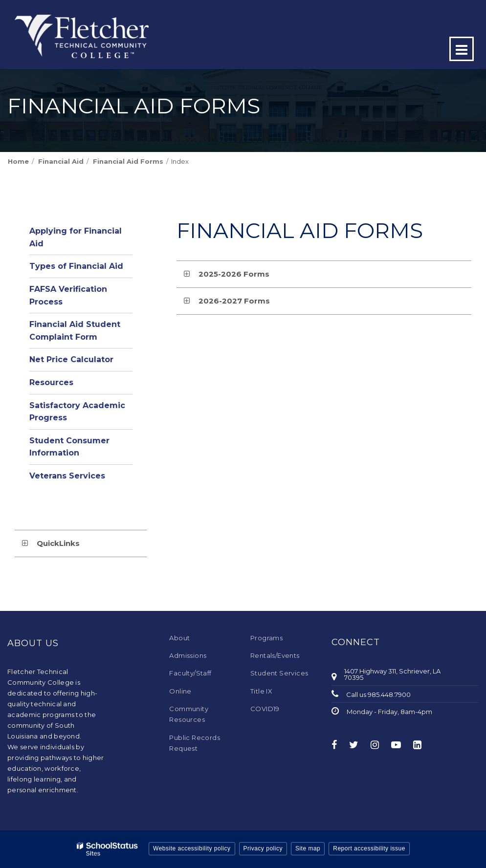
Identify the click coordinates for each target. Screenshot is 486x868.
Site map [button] (308, 848)
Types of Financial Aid (76, 266)
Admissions (188, 655)
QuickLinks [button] (58, 543)
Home (18, 161)
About (179, 638)
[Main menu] (462, 49)
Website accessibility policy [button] (192, 848)
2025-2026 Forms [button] (234, 274)
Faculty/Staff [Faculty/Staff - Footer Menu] (190, 673)
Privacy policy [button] (263, 848)
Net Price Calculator (71, 359)
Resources (51, 382)
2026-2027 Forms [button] (234, 301)
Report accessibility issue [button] (369, 848)
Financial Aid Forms (128, 161)
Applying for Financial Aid (76, 237)
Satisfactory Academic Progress (77, 412)
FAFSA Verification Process (68, 295)
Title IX (261, 691)
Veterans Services (67, 476)
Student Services (279, 673)
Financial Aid (61, 161)
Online (180, 691)
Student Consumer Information (69, 447)
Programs (266, 638)
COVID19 (265, 709)
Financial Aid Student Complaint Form (75, 331)
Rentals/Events (275, 655)
